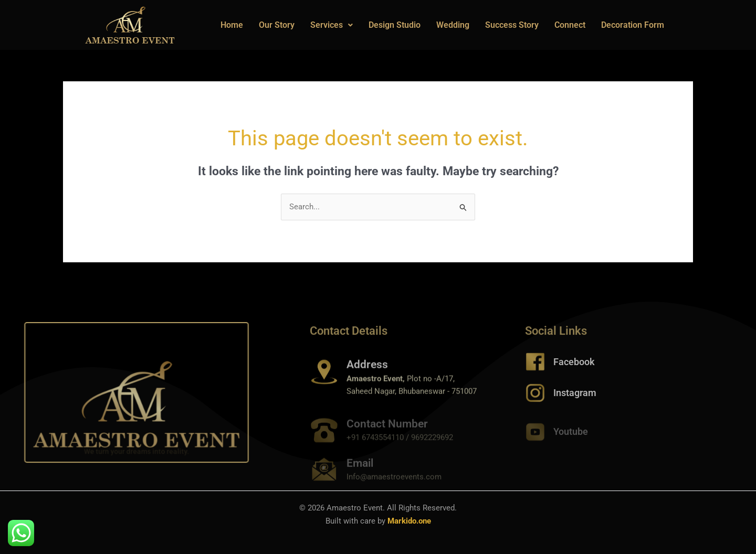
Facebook (574, 368)
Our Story (277, 25)
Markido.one (409, 521)
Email (360, 471)
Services (332, 25)
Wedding (453, 25)
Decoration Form (633, 25)
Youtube (571, 438)
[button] (332, 25)
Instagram (575, 399)
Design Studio (395, 25)
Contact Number (387, 432)
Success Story (512, 25)
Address (367, 377)
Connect (570, 25)
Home (232, 25)
